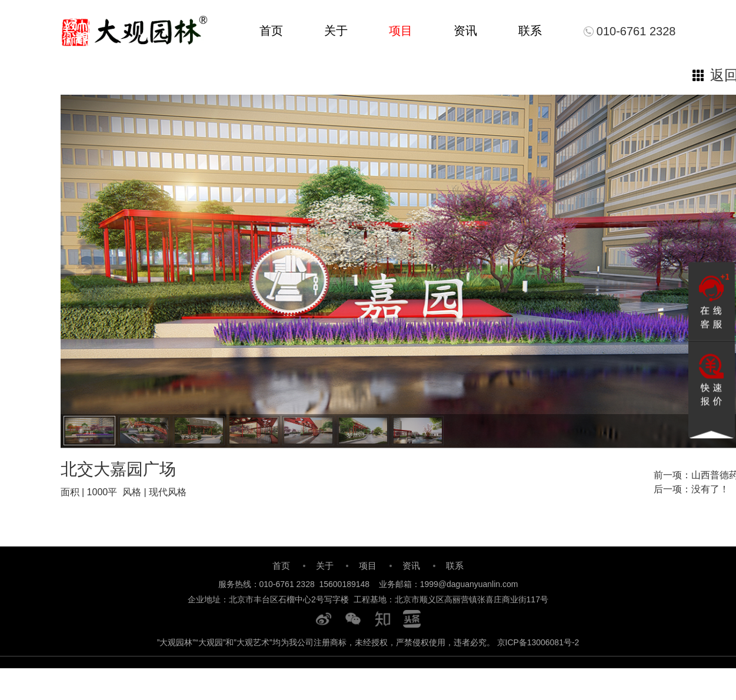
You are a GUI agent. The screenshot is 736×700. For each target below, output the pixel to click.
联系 (530, 31)
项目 (401, 31)
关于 (336, 31)
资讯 (465, 31)
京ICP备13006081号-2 (538, 642)
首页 (271, 31)
